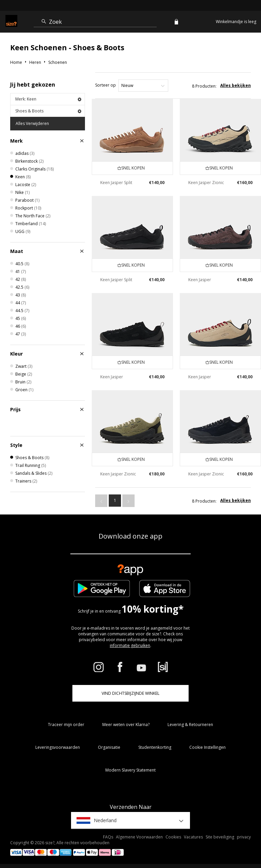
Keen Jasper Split (116, 183)
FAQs (108, 837)
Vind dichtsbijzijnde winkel (130, 693)
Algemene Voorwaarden (139, 837)
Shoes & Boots (48, 111)
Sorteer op (106, 85)
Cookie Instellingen (207, 747)
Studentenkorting (155, 747)
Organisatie (109, 747)
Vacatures (193, 837)
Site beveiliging (220, 837)
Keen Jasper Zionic (206, 183)
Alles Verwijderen (32, 123)
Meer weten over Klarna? (126, 725)
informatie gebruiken (130, 645)
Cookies (173, 837)
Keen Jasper (200, 280)
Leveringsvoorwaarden (58, 747)
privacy (244, 837)
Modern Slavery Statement (130, 770)
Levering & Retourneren (190, 725)
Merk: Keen (48, 99)
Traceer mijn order (66, 725)
